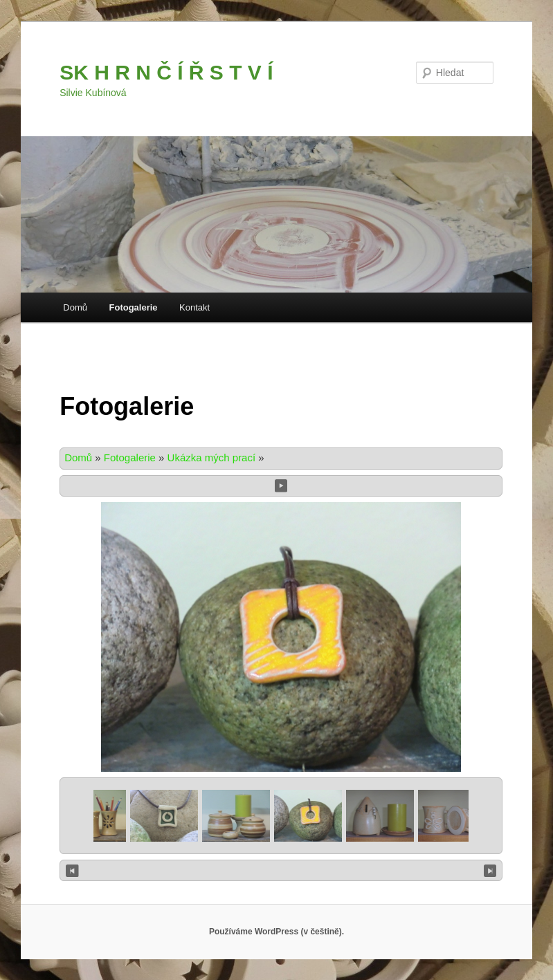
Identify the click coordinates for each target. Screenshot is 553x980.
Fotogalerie (134, 307)
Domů (75, 307)
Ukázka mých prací (212, 457)
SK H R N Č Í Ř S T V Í (166, 72)
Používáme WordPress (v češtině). (276, 932)
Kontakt (194, 307)
